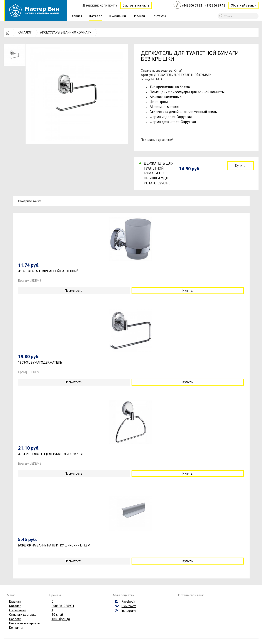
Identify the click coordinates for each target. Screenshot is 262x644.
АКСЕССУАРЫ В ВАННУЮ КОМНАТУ (66, 32)
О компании (117, 16)
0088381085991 (63, 606)
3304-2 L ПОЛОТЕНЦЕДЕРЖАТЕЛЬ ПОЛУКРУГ (51, 454)
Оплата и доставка (23, 615)
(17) (215, 5)
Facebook (128, 602)
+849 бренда (61, 619)
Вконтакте (129, 606)
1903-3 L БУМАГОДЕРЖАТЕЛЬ (40, 363)
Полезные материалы (25, 623)
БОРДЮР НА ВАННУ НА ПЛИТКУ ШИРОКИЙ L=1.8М (54, 545)
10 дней (57, 615)
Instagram (129, 611)
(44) (192, 5)
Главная (77, 16)
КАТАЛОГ (25, 32)
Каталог (96, 16)
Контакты (159, 16)
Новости (139, 16)
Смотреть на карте (136, 5)
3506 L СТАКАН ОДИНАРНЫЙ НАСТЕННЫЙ (48, 271)
